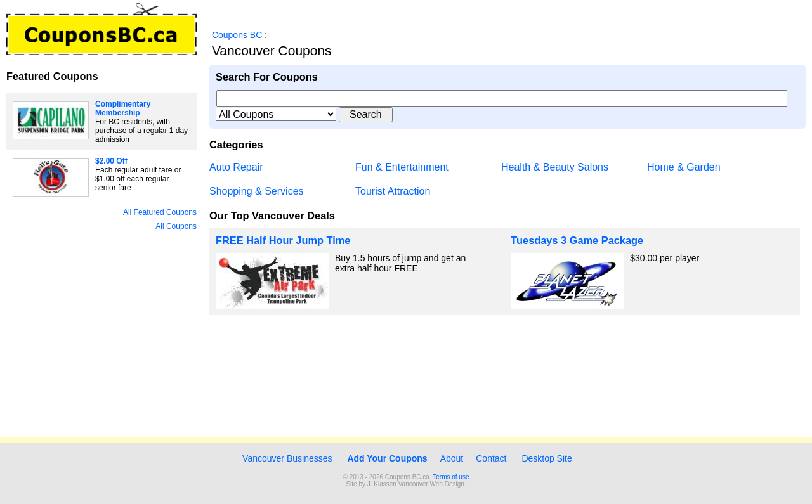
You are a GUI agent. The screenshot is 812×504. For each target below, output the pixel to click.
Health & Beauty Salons (555, 167)
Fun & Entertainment (402, 167)
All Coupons (176, 226)
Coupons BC (237, 35)
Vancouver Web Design (431, 484)
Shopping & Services (257, 191)
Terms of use (451, 477)
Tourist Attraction (393, 191)
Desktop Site (547, 458)
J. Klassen (382, 484)
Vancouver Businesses (286, 458)
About (452, 458)
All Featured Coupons (160, 212)
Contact (491, 458)
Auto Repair (236, 167)
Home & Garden (684, 167)
